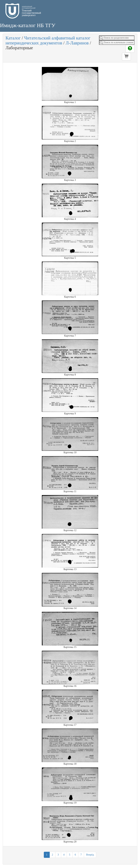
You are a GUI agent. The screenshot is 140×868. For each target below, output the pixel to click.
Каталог (13, 38)
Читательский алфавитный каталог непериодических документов (48, 40)
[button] (126, 57)
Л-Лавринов (77, 43)
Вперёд (90, 855)
